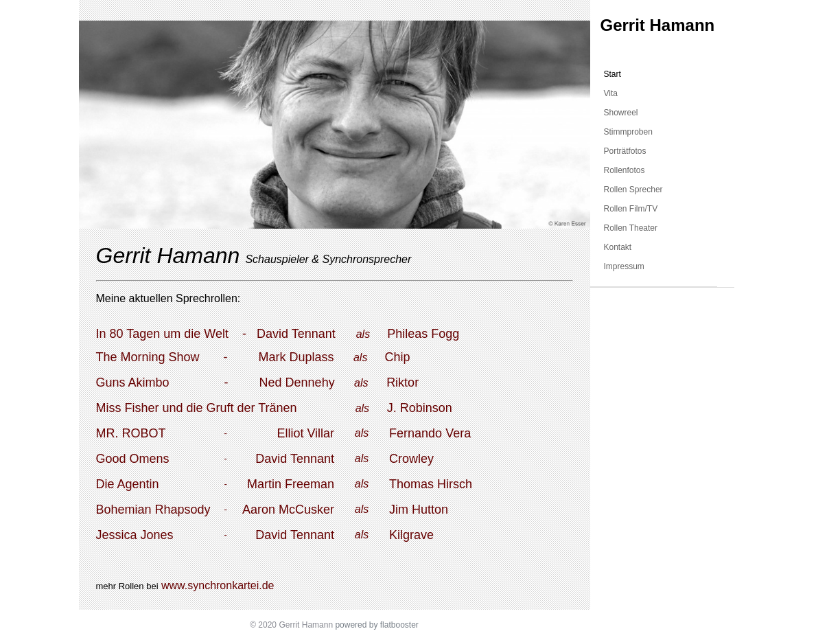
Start (612, 74)
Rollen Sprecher (633, 190)
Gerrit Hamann (658, 25)
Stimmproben (628, 132)
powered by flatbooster (376, 625)
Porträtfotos (625, 151)
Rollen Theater (631, 228)
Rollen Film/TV (631, 209)
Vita (611, 93)
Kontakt (618, 247)
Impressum (624, 266)
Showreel (621, 113)
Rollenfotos (625, 170)
